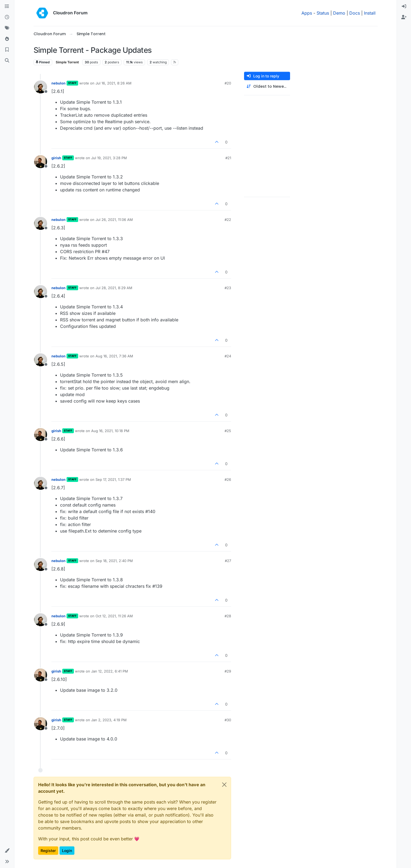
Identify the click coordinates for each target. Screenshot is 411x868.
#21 (228, 158)
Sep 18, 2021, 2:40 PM (114, 561)
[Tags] (7, 28)
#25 (228, 431)
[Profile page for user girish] (41, 162)
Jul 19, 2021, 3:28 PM (109, 158)
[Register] (404, 17)
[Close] (224, 785)
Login (67, 851)
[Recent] (7, 17)
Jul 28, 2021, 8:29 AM (114, 288)
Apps (307, 13)
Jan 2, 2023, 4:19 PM (109, 720)
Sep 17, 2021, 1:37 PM (113, 479)
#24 (228, 356)
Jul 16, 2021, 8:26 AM (114, 83)
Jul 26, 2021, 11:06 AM (114, 220)
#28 (228, 616)
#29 (228, 671)
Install (370, 13)
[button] (7, 851)
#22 (228, 220)
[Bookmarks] (7, 50)
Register (48, 851)
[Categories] (7, 6)
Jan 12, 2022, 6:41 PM (110, 671)
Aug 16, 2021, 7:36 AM (114, 356)
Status (323, 13)
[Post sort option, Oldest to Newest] (267, 87)
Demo (339, 13)
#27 (228, 561)
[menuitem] (404, 6)
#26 (228, 479)
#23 (228, 288)
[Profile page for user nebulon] (41, 87)
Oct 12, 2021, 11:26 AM (114, 616)
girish (56, 158)
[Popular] (7, 39)
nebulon (58, 83)
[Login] (404, 6)
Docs (355, 13)
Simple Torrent (67, 62)
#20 (228, 83)
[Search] (7, 61)
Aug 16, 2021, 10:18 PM (110, 431)
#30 (228, 720)
